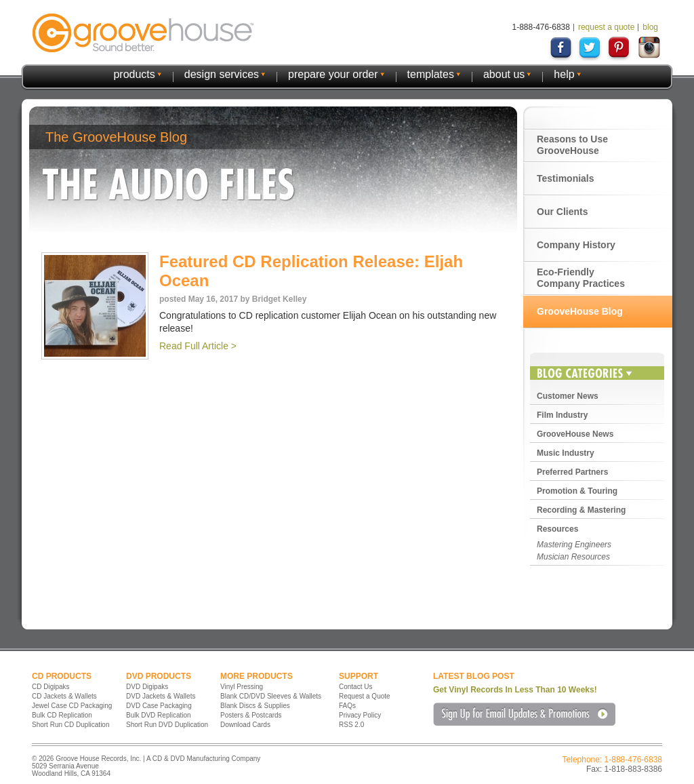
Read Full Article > (198, 346)
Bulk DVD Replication (159, 715)
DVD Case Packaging (159, 706)
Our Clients (562, 212)
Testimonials (566, 178)
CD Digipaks (51, 687)
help (564, 74)
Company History (576, 245)
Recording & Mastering (581, 510)
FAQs (347, 706)
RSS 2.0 (351, 725)
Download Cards (245, 725)
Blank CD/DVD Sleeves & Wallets (271, 696)
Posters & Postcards (251, 715)
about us (504, 74)
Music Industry (566, 453)
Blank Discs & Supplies (255, 706)
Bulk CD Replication (62, 715)
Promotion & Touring (577, 491)
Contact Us (355, 687)
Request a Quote (365, 696)
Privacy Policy (360, 715)
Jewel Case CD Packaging (72, 706)
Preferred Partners (572, 472)
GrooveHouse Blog (580, 311)
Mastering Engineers (574, 545)
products (134, 74)
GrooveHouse (143, 33)
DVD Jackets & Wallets (161, 696)
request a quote (606, 27)
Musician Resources (573, 557)
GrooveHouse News (575, 434)
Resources (557, 529)
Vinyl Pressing (242, 687)
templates (431, 74)
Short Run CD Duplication (71, 725)
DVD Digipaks (147, 687)
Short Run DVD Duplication (167, 725)
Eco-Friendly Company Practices (581, 278)
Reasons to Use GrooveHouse (572, 145)
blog (650, 27)
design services (222, 74)
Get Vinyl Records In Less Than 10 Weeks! (515, 690)
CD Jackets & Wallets (64, 696)
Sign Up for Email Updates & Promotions (524, 714)
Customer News (568, 396)
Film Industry (562, 415)
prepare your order (333, 74)
